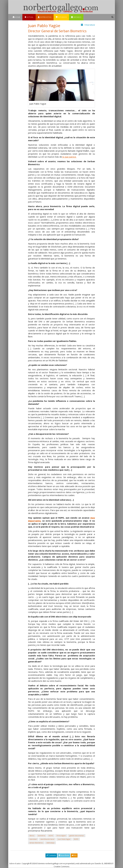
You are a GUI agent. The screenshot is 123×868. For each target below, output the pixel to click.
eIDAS (51, 836)
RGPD (76, 839)
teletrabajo (50, 843)
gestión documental (77, 836)
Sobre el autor (15, 864)
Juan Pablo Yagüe (64, 839)
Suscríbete (64, 855)
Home (16, 17)
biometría (41, 836)
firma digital (61, 836)
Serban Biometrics (36, 843)
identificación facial (47, 839)
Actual (29, 17)
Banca (32, 836)
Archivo (76, 17)
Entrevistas (45, 17)
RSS (74, 855)
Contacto (51, 855)
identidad (33, 839)
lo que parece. (69, 157)
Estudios (61, 17)
